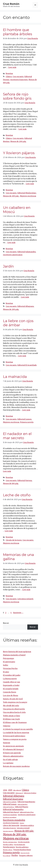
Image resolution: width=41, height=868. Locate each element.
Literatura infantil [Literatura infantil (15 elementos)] (23, 828)
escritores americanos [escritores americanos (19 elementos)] (27, 815)
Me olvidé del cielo (11, 706)
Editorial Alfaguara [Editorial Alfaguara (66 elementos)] (14, 796)
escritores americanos (13, 255)
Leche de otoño (17, 495)
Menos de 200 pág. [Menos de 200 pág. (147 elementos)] (15, 834)
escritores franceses (19, 80)
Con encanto (18, 77)
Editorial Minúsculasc (27, 193)
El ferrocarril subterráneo (14, 736)
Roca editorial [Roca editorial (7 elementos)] (7, 856)
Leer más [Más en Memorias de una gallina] (26, 590)
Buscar (6, 623)
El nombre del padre (12, 675)
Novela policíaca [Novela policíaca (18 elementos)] (22, 847)
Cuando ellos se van (11, 682)
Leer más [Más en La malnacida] (26, 410)
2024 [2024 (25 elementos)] (5, 790)
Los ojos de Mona (10, 695)
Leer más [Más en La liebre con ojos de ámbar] (22, 356)
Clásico (9, 77)
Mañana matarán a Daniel (14, 655)
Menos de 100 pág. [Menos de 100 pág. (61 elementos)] (24, 831)
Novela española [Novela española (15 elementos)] (24, 842)
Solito (6, 665)
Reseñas (9, 74)
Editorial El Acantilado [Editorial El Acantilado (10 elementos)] (10, 802)
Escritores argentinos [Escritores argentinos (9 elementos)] (10, 817)
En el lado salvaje (10, 760)
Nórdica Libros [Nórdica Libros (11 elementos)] (8, 850)
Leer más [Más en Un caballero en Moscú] (11, 243)
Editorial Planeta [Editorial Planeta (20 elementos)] (22, 807)
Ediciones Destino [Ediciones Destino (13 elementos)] (30, 793)
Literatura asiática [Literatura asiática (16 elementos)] (27, 826)
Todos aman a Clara (11, 716)
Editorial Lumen (24, 419)
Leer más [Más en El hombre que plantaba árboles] (12, 67)
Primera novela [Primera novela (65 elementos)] (11, 853)
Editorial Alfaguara (26, 306)
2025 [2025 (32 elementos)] (10, 790)
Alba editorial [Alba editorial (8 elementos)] (17, 790)
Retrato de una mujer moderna (16, 766)
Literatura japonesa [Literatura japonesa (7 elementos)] (8, 831)
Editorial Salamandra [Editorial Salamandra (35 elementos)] (13, 810)
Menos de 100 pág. (11, 484)
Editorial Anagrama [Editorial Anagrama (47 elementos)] (13, 799)
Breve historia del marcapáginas (17, 652)
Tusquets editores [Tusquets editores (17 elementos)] (26, 856)
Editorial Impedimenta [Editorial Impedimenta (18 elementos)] (26, 802)
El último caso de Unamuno (15, 722)
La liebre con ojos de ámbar (18, 323)
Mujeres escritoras (28, 196)
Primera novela (27, 422)
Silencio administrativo (13, 756)
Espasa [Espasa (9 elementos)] (22, 823)
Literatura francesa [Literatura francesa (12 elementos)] (9, 828)
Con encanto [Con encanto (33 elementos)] (9, 793)
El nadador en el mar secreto (17, 436)
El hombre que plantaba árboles (18, 32)
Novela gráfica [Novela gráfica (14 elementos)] (8, 845)
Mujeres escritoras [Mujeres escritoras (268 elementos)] (16, 838)
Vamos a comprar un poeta (15, 739)
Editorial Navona (25, 481)
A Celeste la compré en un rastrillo (18, 729)
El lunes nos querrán (12, 753)
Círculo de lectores (14, 540)
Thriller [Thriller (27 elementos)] (15, 856)
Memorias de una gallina (18, 557)
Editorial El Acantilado (27, 365)
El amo (6, 672)
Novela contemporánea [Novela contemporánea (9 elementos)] (10, 842)
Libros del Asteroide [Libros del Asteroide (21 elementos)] (11, 825)
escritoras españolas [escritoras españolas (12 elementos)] (10, 815)
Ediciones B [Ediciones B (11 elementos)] (19, 793)
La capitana (8, 763)
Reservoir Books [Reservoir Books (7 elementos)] (25, 853)
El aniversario (9, 662)
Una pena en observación (14, 709)
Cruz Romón (11, 4)
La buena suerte (10, 679)
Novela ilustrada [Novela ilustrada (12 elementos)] (20, 845)
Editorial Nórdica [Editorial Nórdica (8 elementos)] (22, 805)
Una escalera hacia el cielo (14, 712)
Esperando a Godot (11, 685)
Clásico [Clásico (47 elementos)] (25, 790)
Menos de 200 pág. (18, 141)
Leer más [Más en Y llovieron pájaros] (30, 184)
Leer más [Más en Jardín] (25, 297)
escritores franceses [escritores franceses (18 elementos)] (11, 823)
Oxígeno (7, 726)
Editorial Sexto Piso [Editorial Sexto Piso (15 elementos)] (27, 812)
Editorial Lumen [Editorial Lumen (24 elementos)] (10, 804)
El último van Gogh (11, 719)
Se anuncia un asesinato (13, 746)
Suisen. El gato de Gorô (13, 699)
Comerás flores (10, 692)
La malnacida (15, 377)
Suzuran (7, 743)
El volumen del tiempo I (13, 749)
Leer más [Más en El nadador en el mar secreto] (7, 471)
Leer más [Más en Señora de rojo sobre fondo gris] (22, 129)
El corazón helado (11, 689)
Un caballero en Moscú (17, 210)
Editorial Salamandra (27, 252)
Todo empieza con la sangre (15, 702)
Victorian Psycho (10, 669)
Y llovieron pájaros (19, 153)
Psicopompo (8, 658)
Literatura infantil (25, 599)
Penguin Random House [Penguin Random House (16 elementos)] (22, 850)
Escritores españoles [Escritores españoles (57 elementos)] (14, 820)
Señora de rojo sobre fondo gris (17, 96)
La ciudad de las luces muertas (16, 733)
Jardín (8, 266)
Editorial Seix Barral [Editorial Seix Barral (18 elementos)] (11, 812)
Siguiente (18, 613)
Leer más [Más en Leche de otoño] (9, 531)
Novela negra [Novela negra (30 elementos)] (9, 847)
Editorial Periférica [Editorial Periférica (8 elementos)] (9, 807)
